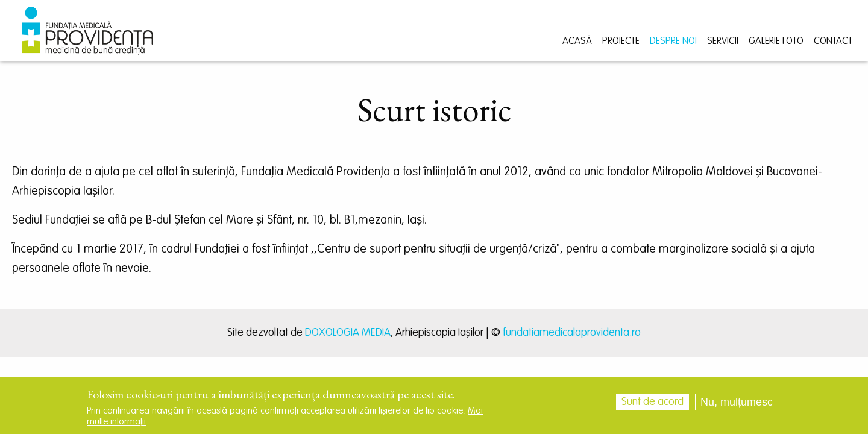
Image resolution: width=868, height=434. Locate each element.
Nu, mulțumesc (737, 406)
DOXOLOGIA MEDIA (348, 333)
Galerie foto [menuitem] (776, 42)
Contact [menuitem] (833, 42)
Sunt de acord (653, 406)
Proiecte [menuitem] (621, 42)
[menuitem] (87, 31)
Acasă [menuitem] (577, 42)
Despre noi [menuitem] (673, 42)
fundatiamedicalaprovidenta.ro (572, 333)
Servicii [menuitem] (723, 42)
